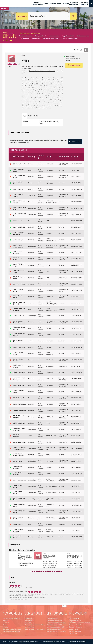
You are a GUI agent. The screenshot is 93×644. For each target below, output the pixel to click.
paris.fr (5, 641)
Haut (64, 605)
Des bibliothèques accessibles (79, 622)
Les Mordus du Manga (55, 629)
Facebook (28, 618)
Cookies (72, 626)
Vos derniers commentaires (56, 631)
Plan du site (73, 633)
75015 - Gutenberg (19, 372)
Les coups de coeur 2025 (55, 626)
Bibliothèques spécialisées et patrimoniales (25, 641)
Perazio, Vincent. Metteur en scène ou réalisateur (50, 563)
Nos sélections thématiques (57, 622)
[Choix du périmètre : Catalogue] (22, 16)
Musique (6, 622)
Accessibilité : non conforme (77, 641)
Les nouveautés (52, 618)
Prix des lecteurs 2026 (54, 624)
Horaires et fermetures (55, 620)
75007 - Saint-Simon (20, 227)
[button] (91, 4)
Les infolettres (30, 626)
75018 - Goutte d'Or (19, 423)
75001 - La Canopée (19, 163)
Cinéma (6, 624)
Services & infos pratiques (12, 618)
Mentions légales (75, 631)
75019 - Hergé (18, 461)
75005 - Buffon (18, 189)
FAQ (70, 618)
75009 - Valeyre (18, 239)
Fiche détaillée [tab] (33, 116)
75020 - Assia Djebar (20, 479)
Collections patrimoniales (12, 629)
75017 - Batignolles (19, 397)
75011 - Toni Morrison (20, 284)
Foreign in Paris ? (75, 624)
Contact (76, 618)
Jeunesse (6, 626)
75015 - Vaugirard (19, 385)
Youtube (28, 622)
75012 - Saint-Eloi (19, 315)
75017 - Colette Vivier (20, 404)
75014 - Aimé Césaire (20, 347)
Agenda (6, 620)
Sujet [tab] (24, 116)
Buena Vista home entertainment (42, 71)
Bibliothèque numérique (11, 631)
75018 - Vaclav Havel (20, 442)
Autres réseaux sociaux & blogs (35, 624)
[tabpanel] (42, 123)
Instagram (29, 620)
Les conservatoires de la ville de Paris (53, 641)
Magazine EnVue (75, 620)
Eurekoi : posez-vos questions (35, 629)
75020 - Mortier (18, 524)
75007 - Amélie (18, 220)
